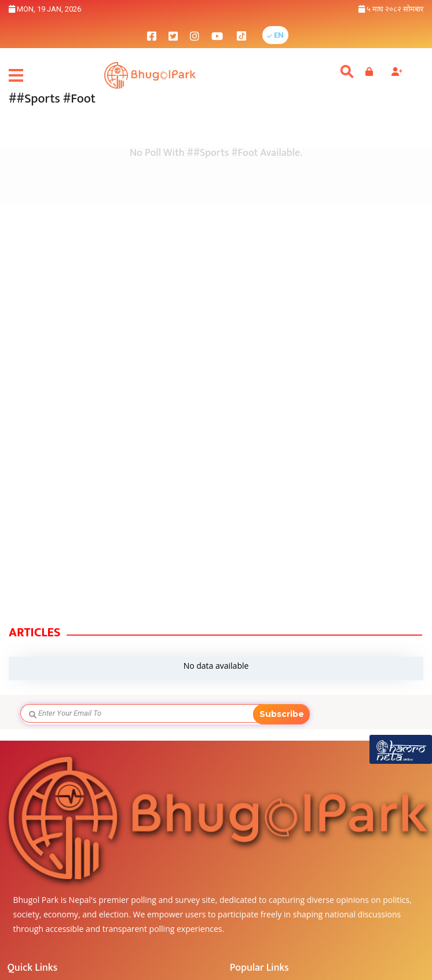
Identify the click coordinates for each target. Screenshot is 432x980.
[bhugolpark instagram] (195, 35)
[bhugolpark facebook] (152, 35)
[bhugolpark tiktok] (247, 35)
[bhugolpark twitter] (173, 35)
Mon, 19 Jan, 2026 (45, 9)
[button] (275, 35)
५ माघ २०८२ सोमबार (391, 9)
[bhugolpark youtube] (217, 35)
